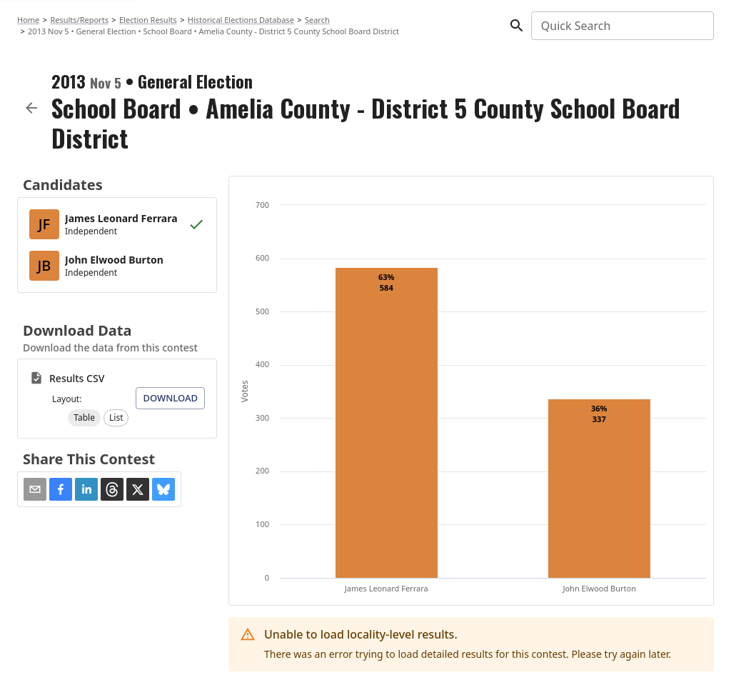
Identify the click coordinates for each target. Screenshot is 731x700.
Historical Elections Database (241, 20)
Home (28, 20)
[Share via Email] (35, 489)
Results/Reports (79, 20)
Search (317, 20)
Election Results (148, 20)
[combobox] (621, 26)
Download (170, 398)
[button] (84, 418)
